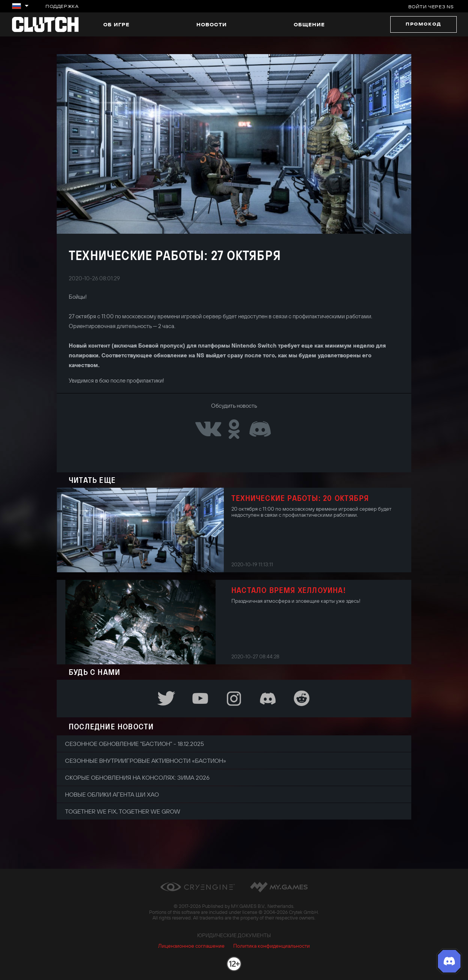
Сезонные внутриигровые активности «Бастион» (146, 761)
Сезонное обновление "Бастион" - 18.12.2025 (134, 744)
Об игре (116, 24)
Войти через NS (431, 7)
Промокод (423, 24)
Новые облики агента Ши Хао (112, 794)
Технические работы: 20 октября (300, 498)
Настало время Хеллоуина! (289, 590)
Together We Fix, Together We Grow (123, 811)
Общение (309, 24)
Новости (212, 24)
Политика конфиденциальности (272, 946)
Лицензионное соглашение (191, 946)
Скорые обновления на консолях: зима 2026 (137, 777)
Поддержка (62, 6)
